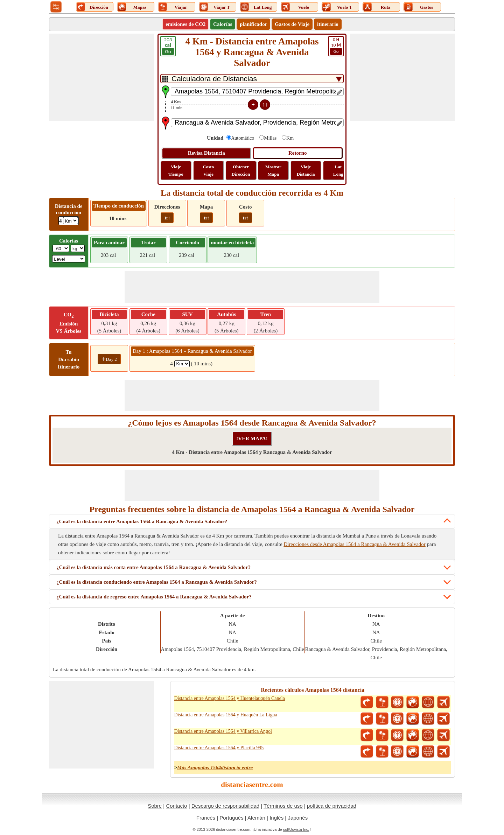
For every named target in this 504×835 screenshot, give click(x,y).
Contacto (176, 806)
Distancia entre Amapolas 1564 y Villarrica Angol (223, 731)
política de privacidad (332, 806)
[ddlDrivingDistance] (71, 221)
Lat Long (338, 170)
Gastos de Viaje (292, 24)
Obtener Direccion (241, 170)
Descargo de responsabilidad (225, 806)
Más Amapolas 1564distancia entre (215, 767)
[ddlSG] (69, 259)
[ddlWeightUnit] (78, 248)
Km (290, 138)
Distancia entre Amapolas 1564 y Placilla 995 (219, 748)
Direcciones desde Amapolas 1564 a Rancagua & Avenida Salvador (354, 544)
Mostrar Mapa (273, 170)
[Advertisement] (101, 77)
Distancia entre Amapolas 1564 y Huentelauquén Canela (229, 698)
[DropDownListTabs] (252, 79)
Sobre (155, 806)
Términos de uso (283, 806)
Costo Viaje (208, 170)
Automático (243, 138)
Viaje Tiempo (176, 170)
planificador (253, 24)
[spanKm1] (182, 364)
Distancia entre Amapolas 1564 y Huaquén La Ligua (225, 715)
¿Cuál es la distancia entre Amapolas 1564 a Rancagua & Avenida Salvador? (142, 521)
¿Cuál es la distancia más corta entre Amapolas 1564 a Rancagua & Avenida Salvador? (153, 567)
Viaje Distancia (306, 170)
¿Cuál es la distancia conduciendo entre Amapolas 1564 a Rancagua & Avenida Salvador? (157, 582)
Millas (270, 138)
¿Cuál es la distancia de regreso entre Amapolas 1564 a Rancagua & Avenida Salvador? (154, 597)
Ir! (167, 218)
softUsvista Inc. (296, 829)
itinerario (328, 24)
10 (336, 46)
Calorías (223, 24)
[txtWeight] (61, 248)
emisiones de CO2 (185, 24)
